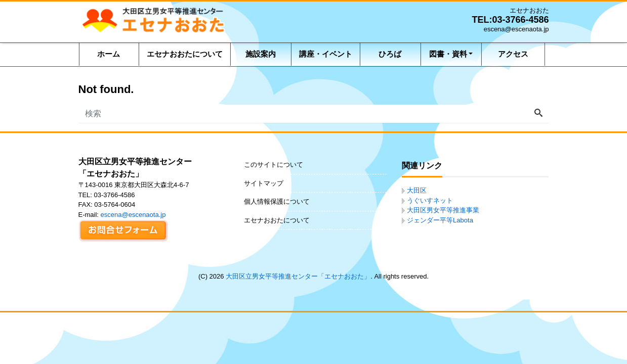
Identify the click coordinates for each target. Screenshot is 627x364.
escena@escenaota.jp (133, 215)
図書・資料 (448, 54)
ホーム (109, 54)
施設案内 (261, 54)
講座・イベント (326, 54)
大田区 (417, 190)
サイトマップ (264, 183)
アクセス (513, 54)
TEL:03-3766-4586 (510, 20)
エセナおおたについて (185, 54)
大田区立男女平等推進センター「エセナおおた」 (298, 276)
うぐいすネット (430, 200)
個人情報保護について (277, 201)
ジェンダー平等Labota (440, 220)
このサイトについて (274, 165)
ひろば (390, 54)
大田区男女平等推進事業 (443, 210)
